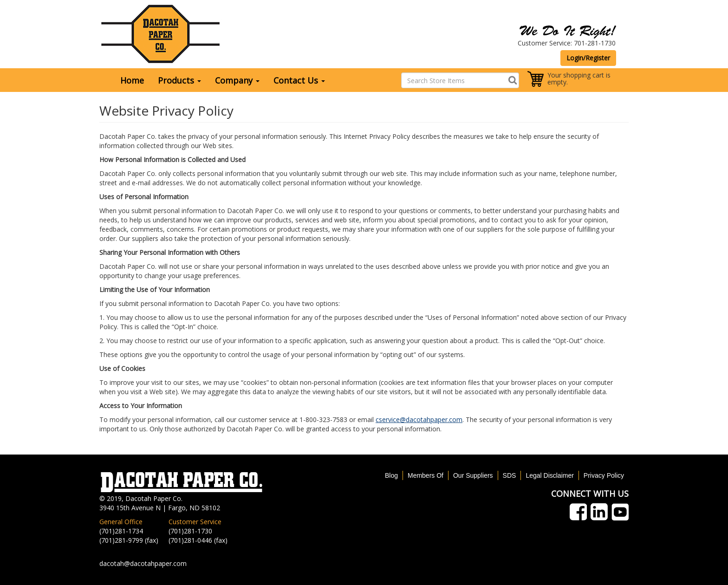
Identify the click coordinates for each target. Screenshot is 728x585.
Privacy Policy (604, 475)
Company (237, 80)
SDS (510, 475)
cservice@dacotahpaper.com (419, 419)
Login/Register (588, 58)
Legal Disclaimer (549, 475)
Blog (391, 475)
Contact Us (299, 80)
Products (179, 80)
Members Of (426, 475)
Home (132, 80)
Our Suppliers (473, 475)
